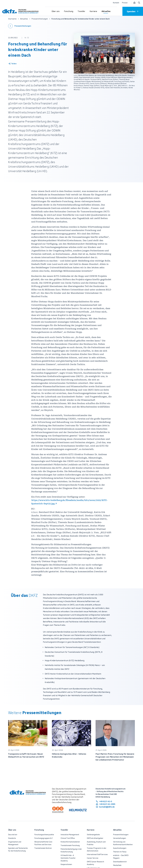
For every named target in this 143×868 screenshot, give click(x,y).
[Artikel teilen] (12, 64)
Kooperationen (66, 864)
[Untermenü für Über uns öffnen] (56, 11)
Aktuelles (117, 830)
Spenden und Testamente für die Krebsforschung (18, 849)
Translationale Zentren (43, 848)
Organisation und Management (15, 843)
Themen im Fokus (120, 852)
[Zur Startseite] (21, 11)
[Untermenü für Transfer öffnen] (81, 11)
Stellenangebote (93, 835)
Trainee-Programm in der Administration (97, 849)
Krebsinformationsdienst (70, 842)
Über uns (12, 830)
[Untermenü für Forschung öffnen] (69, 11)
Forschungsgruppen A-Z (43, 838)
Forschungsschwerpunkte (44, 835)
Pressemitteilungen (121, 835)
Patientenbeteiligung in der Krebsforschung (71, 850)
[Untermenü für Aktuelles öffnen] (106, 11)
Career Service (93, 858)
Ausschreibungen (120, 848)
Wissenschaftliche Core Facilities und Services (43, 843)
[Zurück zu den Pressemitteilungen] (20, 26)
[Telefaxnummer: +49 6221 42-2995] (105, 804)
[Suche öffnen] (139, 3)
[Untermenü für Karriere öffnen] (93, 11)
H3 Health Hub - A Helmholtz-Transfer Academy (68, 858)
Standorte (12, 838)
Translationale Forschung (70, 845)
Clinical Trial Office (68, 838)
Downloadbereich (120, 862)
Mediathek (117, 865)
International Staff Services (97, 854)
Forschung (39, 830)
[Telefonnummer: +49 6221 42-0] (105, 801)
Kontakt (116, 3)
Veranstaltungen (120, 838)
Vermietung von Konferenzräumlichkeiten (123, 843)
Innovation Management (70, 835)
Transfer (64, 830)
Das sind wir (13, 835)
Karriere (91, 830)
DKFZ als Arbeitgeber (95, 838)
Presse (125, 3)
